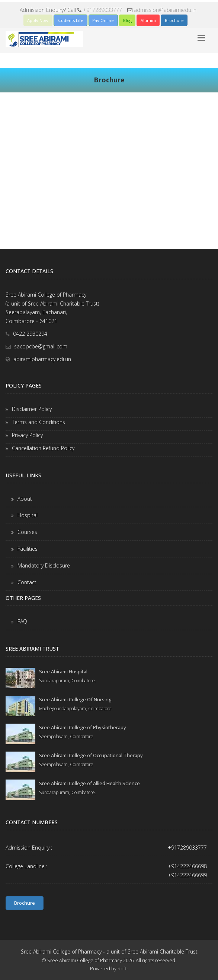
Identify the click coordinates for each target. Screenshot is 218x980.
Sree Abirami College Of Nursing (75, 699)
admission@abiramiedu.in (165, 10)
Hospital (28, 515)
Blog (127, 20)
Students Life (70, 20)
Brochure (174, 20)
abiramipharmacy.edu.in (42, 359)
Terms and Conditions (39, 422)
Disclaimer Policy (32, 409)
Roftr (123, 968)
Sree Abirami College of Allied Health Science (89, 783)
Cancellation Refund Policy (43, 448)
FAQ (22, 621)
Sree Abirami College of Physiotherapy (83, 727)
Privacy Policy (27, 435)
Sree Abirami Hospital (63, 671)
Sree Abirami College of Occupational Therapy (91, 755)
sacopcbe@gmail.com (41, 346)
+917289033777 (102, 10)
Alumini (148, 20)
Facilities (28, 549)
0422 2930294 (30, 334)
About (25, 499)
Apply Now (38, 20)
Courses (27, 532)
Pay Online (103, 20)
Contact (27, 582)
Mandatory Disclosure (44, 565)
